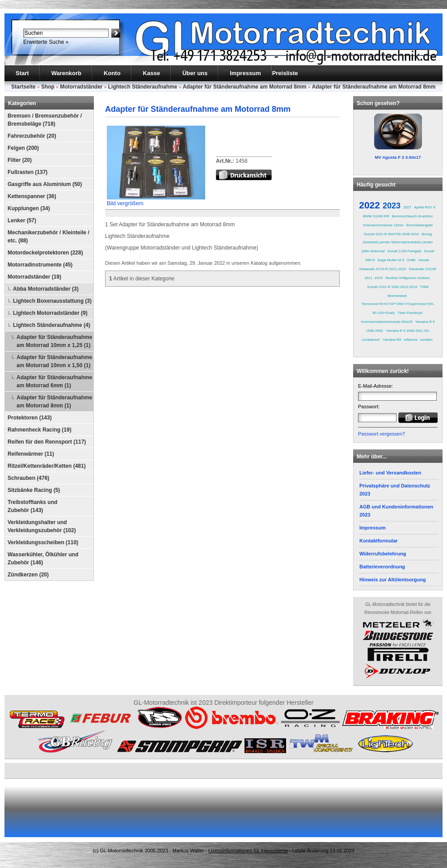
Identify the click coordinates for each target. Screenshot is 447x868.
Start (22, 73)
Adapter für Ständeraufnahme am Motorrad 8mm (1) (54, 402)
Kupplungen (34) (29, 208)
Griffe (411, 260)
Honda (424, 260)
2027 (407, 207)
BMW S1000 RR (376, 216)
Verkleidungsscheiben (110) (43, 542)
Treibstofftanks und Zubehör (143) (32, 506)
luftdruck (410, 340)
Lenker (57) (22, 220)
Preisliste (285, 73)
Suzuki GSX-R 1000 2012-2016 (392, 287)
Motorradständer (81, 87)
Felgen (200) (23, 148)
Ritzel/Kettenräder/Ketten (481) (47, 466)
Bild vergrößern (156, 201)
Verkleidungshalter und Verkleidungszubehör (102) (42, 526)
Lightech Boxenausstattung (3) (52, 301)
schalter (426, 340)
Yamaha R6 (392, 340)
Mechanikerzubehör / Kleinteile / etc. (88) (48, 237)
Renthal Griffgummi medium (407, 278)
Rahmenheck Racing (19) (40, 430)
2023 (392, 206)
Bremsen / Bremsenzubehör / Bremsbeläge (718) (45, 120)
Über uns (195, 73)
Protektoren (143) (30, 418)
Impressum (245, 73)
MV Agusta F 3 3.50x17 (398, 157)
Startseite (23, 87)
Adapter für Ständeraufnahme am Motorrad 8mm (245, 87)
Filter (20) (20, 160)
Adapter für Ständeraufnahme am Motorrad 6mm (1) (54, 381)
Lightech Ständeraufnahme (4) (52, 325)
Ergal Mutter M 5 (391, 260)
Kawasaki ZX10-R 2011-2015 (383, 269)
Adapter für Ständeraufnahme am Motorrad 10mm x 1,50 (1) (54, 361)
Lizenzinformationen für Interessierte (248, 851)
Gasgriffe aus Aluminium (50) (45, 184)
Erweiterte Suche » (46, 42)
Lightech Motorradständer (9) (50, 313)
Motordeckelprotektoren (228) (45, 253)
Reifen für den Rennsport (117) (47, 442)
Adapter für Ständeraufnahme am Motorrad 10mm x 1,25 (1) (54, 341)
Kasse (152, 73)
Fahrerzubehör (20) (32, 136)
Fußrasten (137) (27, 172)
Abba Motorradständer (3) (46, 289)
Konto (112, 73)
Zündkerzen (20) (28, 575)
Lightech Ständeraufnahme (143, 87)
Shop (48, 87)
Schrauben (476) (28, 478)
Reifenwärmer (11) (31, 454)
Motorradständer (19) (34, 277)
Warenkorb (66, 73)
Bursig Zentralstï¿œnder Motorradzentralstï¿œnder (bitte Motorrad (397, 243)
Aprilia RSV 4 (425, 207)
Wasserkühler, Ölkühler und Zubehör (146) (43, 559)
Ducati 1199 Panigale (405, 251)
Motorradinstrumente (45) (40, 265)
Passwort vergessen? (382, 434)
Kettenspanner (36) (32, 196)
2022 (369, 205)
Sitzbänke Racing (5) (34, 490)
